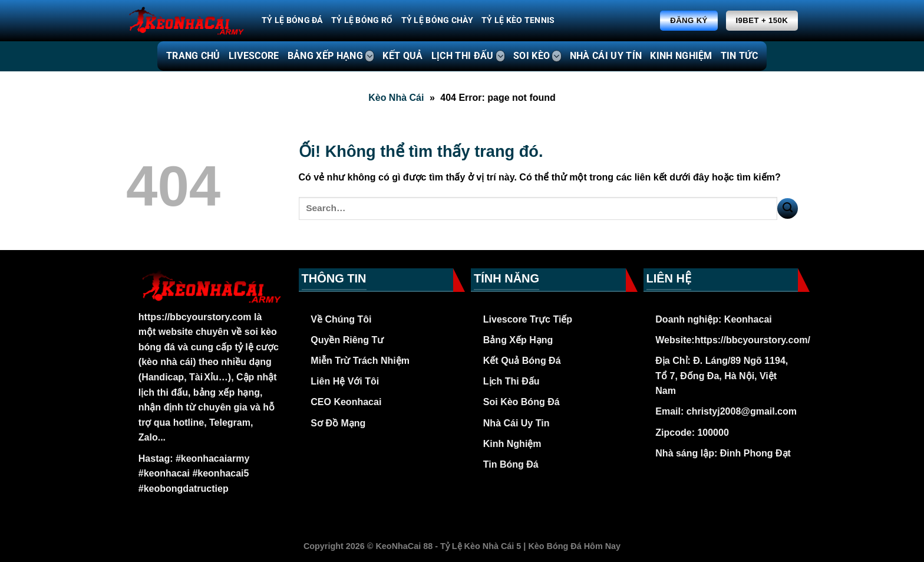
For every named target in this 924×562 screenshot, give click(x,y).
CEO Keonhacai (346, 402)
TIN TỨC (739, 56)
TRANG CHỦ (193, 56)
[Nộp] (788, 208)
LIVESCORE (254, 56)
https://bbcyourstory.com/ (753, 340)
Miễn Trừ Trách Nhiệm (360, 361)
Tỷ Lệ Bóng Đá (292, 20)
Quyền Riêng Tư (347, 340)
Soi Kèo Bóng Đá (522, 402)
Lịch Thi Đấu (511, 381)
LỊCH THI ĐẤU (468, 56)
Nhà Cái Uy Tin (517, 423)
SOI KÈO (537, 56)
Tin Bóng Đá (511, 464)
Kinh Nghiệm (512, 444)
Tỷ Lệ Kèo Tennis (518, 20)
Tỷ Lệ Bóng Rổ (362, 20)
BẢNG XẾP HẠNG (331, 56)
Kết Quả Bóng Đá (522, 361)
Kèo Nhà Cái (396, 98)
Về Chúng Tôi (341, 319)
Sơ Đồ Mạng (338, 423)
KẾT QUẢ (402, 56)
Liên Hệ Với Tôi (345, 381)
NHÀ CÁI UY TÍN (606, 56)
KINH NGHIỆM (681, 56)
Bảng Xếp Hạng (518, 340)
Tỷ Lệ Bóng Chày (437, 20)
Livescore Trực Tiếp (528, 319)
